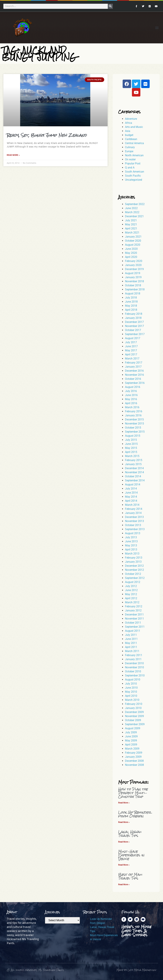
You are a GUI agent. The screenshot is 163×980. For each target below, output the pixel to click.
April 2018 (131, 310)
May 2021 (131, 224)
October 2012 (133, 574)
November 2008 (134, 765)
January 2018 (133, 318)
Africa (129, 123)
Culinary (130, 147)
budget (129, 135)
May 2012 (131, 594)
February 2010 (134, 704)
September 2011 (135, 627)
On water (130, 159)
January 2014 (133, 513)
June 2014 (131, 493)
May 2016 (131, 399)
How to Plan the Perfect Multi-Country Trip (133, 793)
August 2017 (133, 338)
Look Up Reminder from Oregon (135, 814)
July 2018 (131, 298)
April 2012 (131, 598)
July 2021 (131, 220)
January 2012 (133, 610)
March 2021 (132, 233)
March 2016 (132, 407)
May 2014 (131, 497)
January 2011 (133, 659)
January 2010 (133, 708)
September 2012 (135, 578)
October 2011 (133, 623)
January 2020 (133, 265)
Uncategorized (134, 180)
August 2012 (133, 582)
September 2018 (135, 289)
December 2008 (134, 761)
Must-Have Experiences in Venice (131, 855)
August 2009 (133, 728)
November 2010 (134, 667)
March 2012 (132, 602)
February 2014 (134, 509)
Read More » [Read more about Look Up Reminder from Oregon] (124, 822)
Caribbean (131, 139)
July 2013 (131, 537)
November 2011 (134, 619)
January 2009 (133, 757)
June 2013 (131, 541)
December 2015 (134, 419)
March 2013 (132, 554)
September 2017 (135, 334)
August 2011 (133, 631)
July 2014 (131, 489)
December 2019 (134, 269)
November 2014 (134, 472)
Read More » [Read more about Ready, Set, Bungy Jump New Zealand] (13, 155)
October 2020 (133, 241)
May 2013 (131, 545)
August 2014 (133, 484)
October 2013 (133, 525)
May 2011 (131, 643)
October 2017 (133, 330)
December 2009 (134, 712)
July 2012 (131, 586)
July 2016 (131, 391)
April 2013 (131, 550)
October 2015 (133, 428)
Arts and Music (134, 127)
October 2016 (133, 379)
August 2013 (133, 533)
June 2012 (131, 590)
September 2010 (135, 675)
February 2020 (134, 261)
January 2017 (133, 367)
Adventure (131, 119)
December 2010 (134, 663)
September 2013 (135, 529)
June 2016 (131, 395)
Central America (134, 143)
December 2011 (134, 615)
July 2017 (131, 342)
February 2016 (134, 411)
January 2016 (133, 415)
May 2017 (131, 350)
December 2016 (134, 371)
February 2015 (134, 460)
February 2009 (134, 753)
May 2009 (131, 741)
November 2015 (134, 424)
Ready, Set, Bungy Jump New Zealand (47, 135)
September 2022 (135, 204)
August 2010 (133, 680)
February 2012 (134, 606)
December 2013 (134, 517)
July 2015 (131, 440)
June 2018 (131, 302)
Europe (129, 151)
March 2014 (132, 505)
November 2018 (134, 281)
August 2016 (133, 387)
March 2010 (132, 700)
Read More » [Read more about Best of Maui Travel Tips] (124, 885)
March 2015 (132, 456)
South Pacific (133, 176)
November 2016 (134, 375)
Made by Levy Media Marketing (136, 970)
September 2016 (135, 383)
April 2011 (131, 647)
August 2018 (133, 294)
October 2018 (133, 285)
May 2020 (131, 253)
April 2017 (131, 354)
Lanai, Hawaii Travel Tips (130, 834)
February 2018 (134, 314)
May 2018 (131, 306)
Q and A (130, 168)
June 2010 (131, 688)
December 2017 (134, 322)
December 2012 (134, 566)
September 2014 (135, 480)
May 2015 (131, 448)
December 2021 (134, 216)
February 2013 (134, 558)
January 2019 (133, 277)
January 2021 (133, 237)
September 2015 (135, 432)
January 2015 (133, 464)
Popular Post (133, 163)
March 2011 (132, 651)
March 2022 (132, 212)
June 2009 (131, 736)
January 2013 (133, 562)
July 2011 (131, 635)
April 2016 (131, 403)
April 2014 (131, 501)
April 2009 (131, 745)
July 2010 (131, 684)
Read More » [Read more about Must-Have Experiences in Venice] (124, 865)
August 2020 (133, 245)
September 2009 (135, 724)
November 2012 (134, 570)
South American (135, 172)
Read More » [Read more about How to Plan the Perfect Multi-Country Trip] (124, 803)
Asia (128, 131)
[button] (157, 28)
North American (134, 155)
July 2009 (131, 732)
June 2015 (131, 444)
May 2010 (131, 692)
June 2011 (131, 639)
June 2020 (131, 249)
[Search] (110, 6)
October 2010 (133, 671)
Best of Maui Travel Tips (130, 876)
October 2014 (133, 476)
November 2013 (134, 521)
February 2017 (134, 363)
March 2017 (132, 359)
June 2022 (131, 208)
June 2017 (131, 346)
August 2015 (133, 436)
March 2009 (132, 749)
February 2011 (134, 655)
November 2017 (134, 326)
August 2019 (133, 273)
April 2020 (131, 257)
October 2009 (133, 720)
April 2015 (131, 452)
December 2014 (134, 468)
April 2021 (131, 228)
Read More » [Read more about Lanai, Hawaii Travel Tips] (124, 842)
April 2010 (131, 696)
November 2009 (134, 716)
